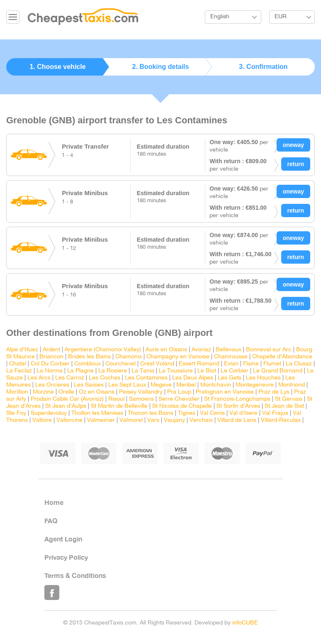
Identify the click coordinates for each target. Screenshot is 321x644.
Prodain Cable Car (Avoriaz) (67, 399)
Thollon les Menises (97, 413)
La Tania (143, 371)
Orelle (66, 392)
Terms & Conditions (75, 575)
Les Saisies (89, 385)
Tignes (187, 413)
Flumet (272, 364)
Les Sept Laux (127, 385)
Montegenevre (255, 385)
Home (54, 502)
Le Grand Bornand (278, 371)
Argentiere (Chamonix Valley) (103, 350)
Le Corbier (235, 371)
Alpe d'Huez (22, 350)
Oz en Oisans (97, 392)
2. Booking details (161, 67)
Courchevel (120, 364)
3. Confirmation (263, 67)
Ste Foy (16, 413)
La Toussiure (176, 371)
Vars (153, 420)
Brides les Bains (89, 357)
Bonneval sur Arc (269, 350)
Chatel (18, 364)
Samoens (141, 399)
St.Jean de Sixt (284, 406)
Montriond (292, 385)
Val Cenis (212, 413)
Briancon (51, 357)
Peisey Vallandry (141, 392)
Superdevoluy (49, 413)
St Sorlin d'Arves (238, 406)
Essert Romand (199, 364)
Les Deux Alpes (193, 378)
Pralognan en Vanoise (225, 392)
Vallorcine (69, 420)
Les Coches (105, 378)
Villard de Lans (237, 420)
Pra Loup (179, 392)
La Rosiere (113, 371)
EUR (281, 17)
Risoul (116, 399)
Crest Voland (157, 364)
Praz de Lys (274, 392)
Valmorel (131, 420)
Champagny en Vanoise (178, 357)
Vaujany (174, 420)
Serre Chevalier (179, 399)
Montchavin (216, 385)
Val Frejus (275, 413)
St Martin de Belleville (119, 406)
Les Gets (230, 378)
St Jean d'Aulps (66, 406)
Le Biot (207, 371)
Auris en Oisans (166, 350)
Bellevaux (229, 350)
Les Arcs (39, 378)
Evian (231, 364)
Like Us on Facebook (52, 593)
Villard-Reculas (281, 420)
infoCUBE (245, 623)
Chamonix (129, 357)
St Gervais (289, 399)
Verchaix (201, 420)
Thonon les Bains (151, 413)
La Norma (50, 371)
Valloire (42, 420)
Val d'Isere (243, 413)
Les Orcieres (52, 385)
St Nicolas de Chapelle (182, 406)
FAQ (51, 520)
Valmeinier (101, 420)
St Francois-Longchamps (237, 399)
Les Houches (263, 378)
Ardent (51, 350)
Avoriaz (201, 350)
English (220, 17)
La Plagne (80, 371)
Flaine (251, 364)
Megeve (161, 385)
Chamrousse (231, 357)
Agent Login (63, 539)
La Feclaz (19, 371)
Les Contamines (146, 378)
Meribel (186, 385)
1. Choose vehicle (57, 67)
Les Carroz (70, 378)
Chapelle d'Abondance (282, 357)
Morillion (17, 392)
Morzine (43, 392)
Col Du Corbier (50, 364)
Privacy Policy (66, 557)
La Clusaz (299, 364)
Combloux (88, 364)
